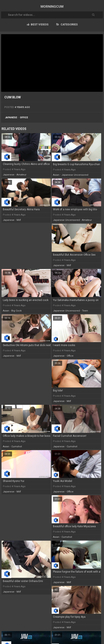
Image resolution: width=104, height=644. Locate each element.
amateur (21, 175)
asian (56, 175)
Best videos (38, 24)
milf (19, 220)
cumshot (17, 447)
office (24, 118)
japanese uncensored (75, 175)
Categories (67, 24)
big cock (16, 311)
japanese (11, 118)
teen (85, 311)
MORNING (52, 7)
